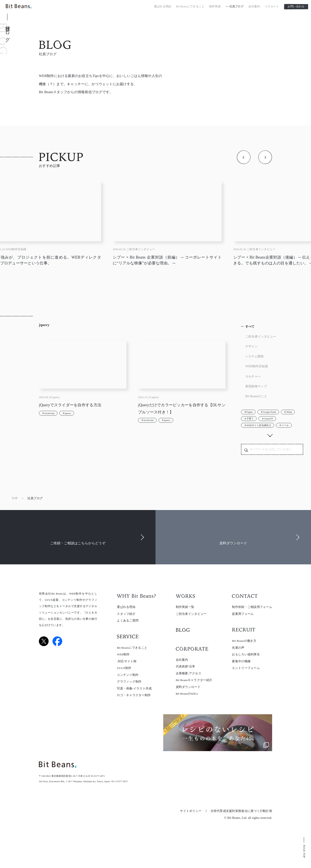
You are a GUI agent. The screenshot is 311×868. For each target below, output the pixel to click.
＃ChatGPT (267, 419)
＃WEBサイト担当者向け (258, 425)
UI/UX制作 (124, 668)
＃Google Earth (268, 412)
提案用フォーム (243, 614)
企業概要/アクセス (189, 673)
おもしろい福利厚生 (246, 654)
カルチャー (253, 376)
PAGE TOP (304, 851)
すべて (250, 326)
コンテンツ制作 (128, 675)
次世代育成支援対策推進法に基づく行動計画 (241, 811)
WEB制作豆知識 (257, 366)
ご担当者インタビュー (261, 336)
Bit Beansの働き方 (244, 641)
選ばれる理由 (163, 7)
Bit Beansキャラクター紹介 (194, 680)
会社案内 (254, 7)
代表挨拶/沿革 (186, 666)
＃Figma (248, 412)
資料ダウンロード (188, 687)
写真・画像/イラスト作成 (134, 688)
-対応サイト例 (127, 661)
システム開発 (255, 356)
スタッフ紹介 (126, 614)
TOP (15, 498)
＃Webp (288, 412)
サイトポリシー (191, 811)
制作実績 (215, 7)
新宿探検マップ (256, 386)
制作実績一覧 (185, 607)
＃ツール (284, 425)
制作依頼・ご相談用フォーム (252, 607)
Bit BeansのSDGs (187, 694)
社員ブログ (236, 7)
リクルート (272, 7)
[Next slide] (265, 157)
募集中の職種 (241, 661)
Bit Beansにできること (190, 7)
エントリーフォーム (246, 668)
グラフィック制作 (129, 682)
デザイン (251, 346)
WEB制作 (123, 654)
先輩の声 (238, 648)
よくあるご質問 (128, 621)
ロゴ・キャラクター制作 (134, 695)
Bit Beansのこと (256, 396)
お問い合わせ (296, 7)
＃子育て (249, 419)
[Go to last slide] (244, 157)
